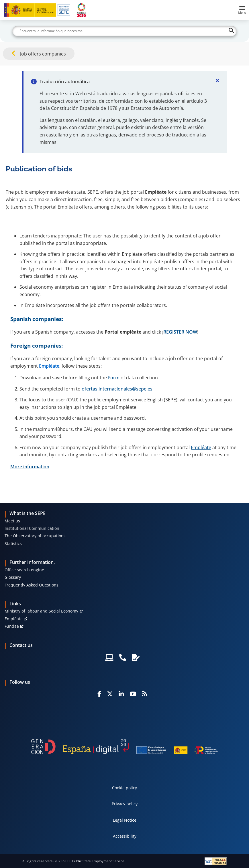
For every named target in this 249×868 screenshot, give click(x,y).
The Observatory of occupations (35, 536)
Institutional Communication (32, 528)
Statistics (13, 543)
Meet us (12, 521)
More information (30, 467)
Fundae (12, 626)
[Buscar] (124, 31)
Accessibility (125, 836)
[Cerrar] (217, 80)
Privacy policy (125, 804)
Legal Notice (125, 820)
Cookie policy (124, 788)
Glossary (13, 577)
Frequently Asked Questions (32, 585)
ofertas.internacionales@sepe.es (117, 389)
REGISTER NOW (180, 332)
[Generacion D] (124, 747)
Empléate (201, 447)
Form (114, 378)
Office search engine (24, 570)
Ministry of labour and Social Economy (41, 611)
